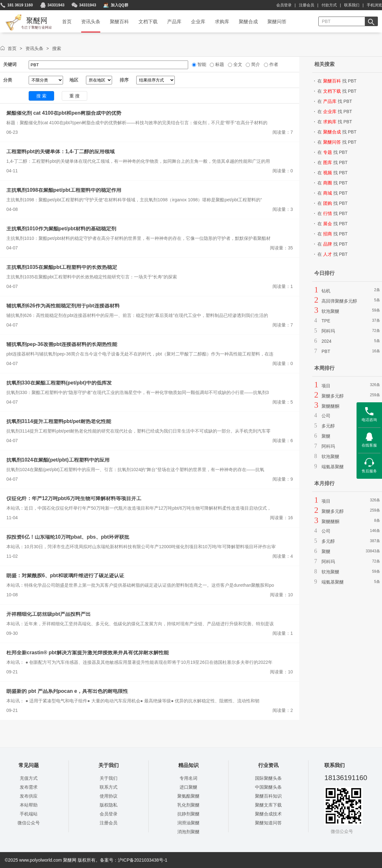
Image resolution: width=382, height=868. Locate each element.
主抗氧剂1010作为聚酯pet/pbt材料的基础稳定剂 (61, 229)
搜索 (57, 48)
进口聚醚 (188, 787)
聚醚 (326, 436)
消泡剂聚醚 (188, 832)
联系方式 (109, 787)
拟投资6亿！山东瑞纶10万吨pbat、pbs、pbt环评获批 (68, 537)
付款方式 (329, 5)
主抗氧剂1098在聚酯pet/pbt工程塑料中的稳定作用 (64, 190)
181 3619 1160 (20, 5)
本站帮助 (29, 805)
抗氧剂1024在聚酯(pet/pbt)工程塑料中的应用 (58, 460)
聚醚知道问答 (268, 823)
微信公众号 (29, 823)
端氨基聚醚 (333, 467)
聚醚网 (23, 15)
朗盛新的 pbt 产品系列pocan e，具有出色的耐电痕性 (67, 691)
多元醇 (328, 426)
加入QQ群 (120, 5)
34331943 (56, 5)
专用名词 (188, 778)
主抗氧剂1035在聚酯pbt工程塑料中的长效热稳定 (62, 267)
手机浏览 (374, 5)
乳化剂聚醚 (188, 805)
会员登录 (284, 5)
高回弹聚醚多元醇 (339, 301)
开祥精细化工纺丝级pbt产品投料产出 (49, 614)
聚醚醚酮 (330, 406)
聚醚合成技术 (268, 814)
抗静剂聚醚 (188, 814)
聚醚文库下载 (268, 805)
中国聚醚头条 (268, 787)
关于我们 (109, 778)
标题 (219, 64)
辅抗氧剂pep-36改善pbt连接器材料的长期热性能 (62, 344)
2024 (326, 341)
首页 (12, 48)
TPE (326, 321)
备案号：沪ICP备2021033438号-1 (134, 860)
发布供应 (29, 796)
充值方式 (29, 778)
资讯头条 (34, 48)
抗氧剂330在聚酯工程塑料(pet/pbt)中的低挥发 (59, 383)
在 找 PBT (337, 81)
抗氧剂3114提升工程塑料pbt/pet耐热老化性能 (59, 421)
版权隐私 (109, 805)
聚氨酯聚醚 (188, 796)
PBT (326, 351)
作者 (273, 64)
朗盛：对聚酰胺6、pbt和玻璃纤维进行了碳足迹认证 (65, 575)
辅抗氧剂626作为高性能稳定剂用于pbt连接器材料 (63, 306)
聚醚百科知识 (268, 796)
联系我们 (352, 5)
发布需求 (29, 787)
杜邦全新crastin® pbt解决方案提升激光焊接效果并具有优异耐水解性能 (88, 653)
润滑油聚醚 (188, 823)
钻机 (326, 291)
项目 (326, 386)
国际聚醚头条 (268, 778)
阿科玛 (328, 331)
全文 (237, 64)
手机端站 (29, 814)
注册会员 (307, 5)
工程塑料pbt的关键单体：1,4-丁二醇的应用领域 (60, 151)
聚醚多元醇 (333, 396)
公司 (326, 416)
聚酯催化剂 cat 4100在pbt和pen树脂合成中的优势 (64, 113)
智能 (201, 64)
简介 (255, 64)
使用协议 (109, 796)
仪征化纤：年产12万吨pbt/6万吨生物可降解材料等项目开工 (74, 498)
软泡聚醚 (330, 311)
